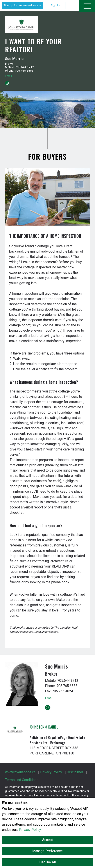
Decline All (47, 862)
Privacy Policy (30, 830)
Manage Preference (47, 851)
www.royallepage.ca (20, 772)
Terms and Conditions (22, 780)
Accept (47, 840)
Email (8, 76)
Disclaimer (75, 772)
